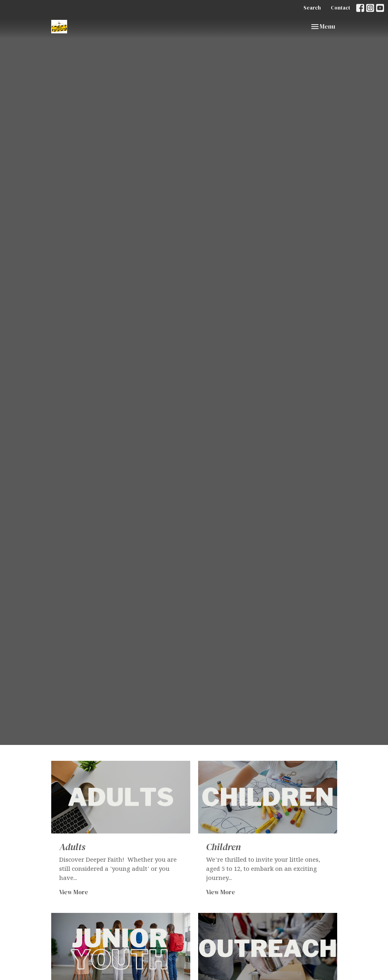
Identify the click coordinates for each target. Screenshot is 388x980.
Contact (341, 8)
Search (312, 8)
